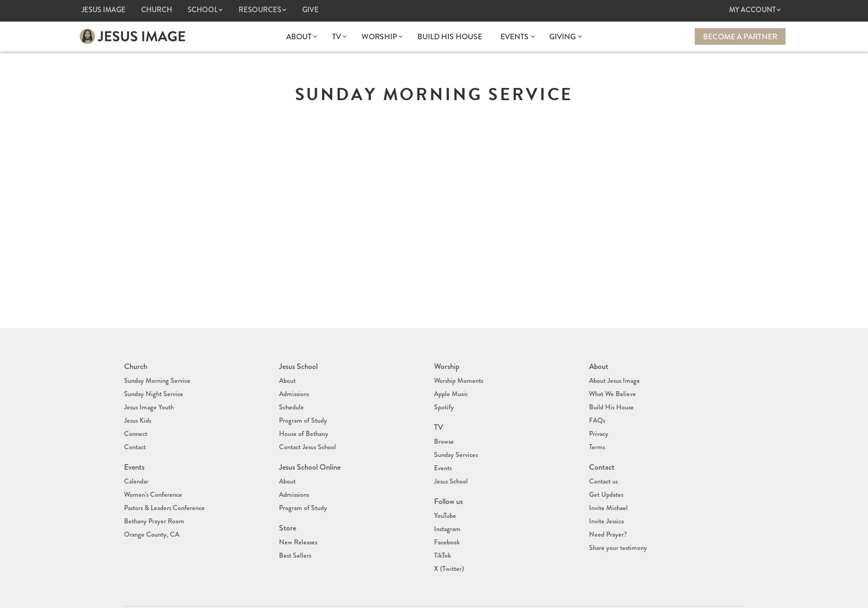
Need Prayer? (607, 508)
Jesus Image (104, 10)
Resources (260, 10)
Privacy (599, 422)
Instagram (447, 505)
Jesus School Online (309, 451)
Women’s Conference (151, 475)
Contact (135, 433)
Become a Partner (740, 37)
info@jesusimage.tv (469, 596)
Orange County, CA (151, 508)
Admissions (294, 389)
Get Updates (606, 475)
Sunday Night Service (152, 389)
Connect (135, 422)
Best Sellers (294, 527)
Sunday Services (455, 441)
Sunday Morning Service (156, 378)
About (301, 37)
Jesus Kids (137, 411)
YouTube (445, 494)
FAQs (597, 411)
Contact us (603, 464)
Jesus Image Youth (148, 400)
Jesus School (298, 365)
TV (338, 37)
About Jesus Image (613, 378)
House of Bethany (303, 422)
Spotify (444, 400)
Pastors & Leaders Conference (163, 486)
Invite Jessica (606, 497)
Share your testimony (617, 519)
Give (311, 10)
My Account (752, 10)
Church (157, 10)
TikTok (442, 527)
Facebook (446, 516)
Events (515, 37)
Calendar (136, 464)
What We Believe (611, 389)
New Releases (296, 516)
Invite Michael (607, 486)
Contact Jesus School (307, 433)
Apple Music (450, 389)
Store (288, 503)
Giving (562, 37)
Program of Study (303, 411)
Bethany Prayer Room (153, 497)
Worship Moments (458, 378)
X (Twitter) (448, 538)
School (203, 10)
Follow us (448, 481)
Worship (380, 37)
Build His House (450, 37)
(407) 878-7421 (456, 587)
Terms (596, 433)
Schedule (291, 400)
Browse (443, 430)
